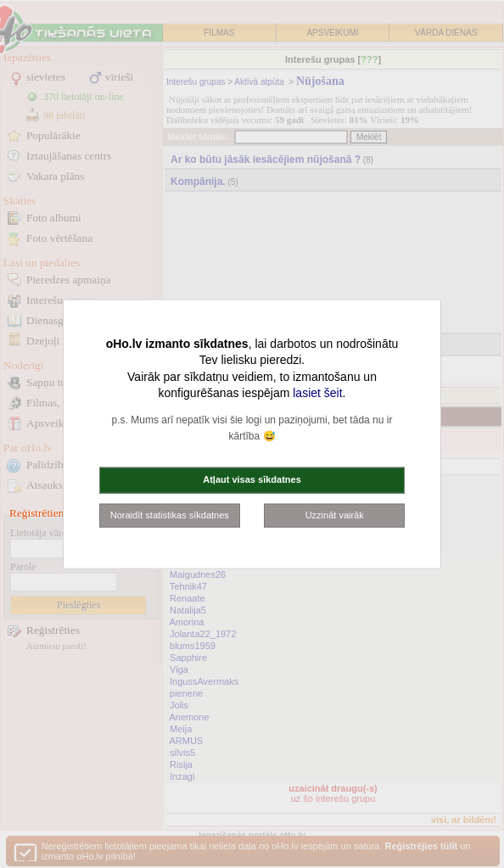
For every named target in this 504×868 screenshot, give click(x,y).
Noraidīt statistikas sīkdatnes (170, 514)
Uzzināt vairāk (335, 514)
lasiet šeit (317, 393)
